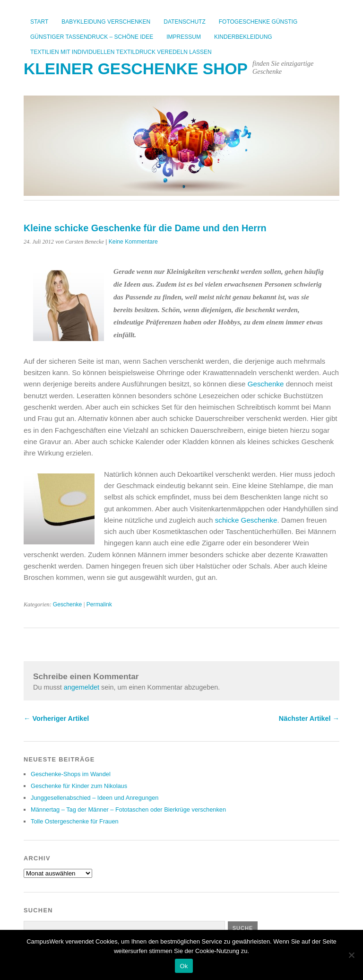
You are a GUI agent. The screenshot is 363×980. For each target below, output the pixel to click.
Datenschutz (184, 22)
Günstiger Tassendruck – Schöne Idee (92, 37)
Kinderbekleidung (243, 37)
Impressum (184, 37)
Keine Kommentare (133, 242)
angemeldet (82, 687)
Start (39, 22)
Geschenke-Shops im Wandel (71, 774)
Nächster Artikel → (309, 718)
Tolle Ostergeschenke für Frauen (75, 821)
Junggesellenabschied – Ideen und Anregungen (95, 798)
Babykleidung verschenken (106, 22)
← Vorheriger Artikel (56, 718)
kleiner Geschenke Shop (136, 69)
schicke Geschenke (246, 520)
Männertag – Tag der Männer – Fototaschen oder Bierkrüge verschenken (128, 809)
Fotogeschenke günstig (258, 22)
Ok (184, 966)
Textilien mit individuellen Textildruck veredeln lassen (121, 52)
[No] (351, 955)
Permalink (99, 604)
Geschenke (266, 384)
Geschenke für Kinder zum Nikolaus (79, 786)
